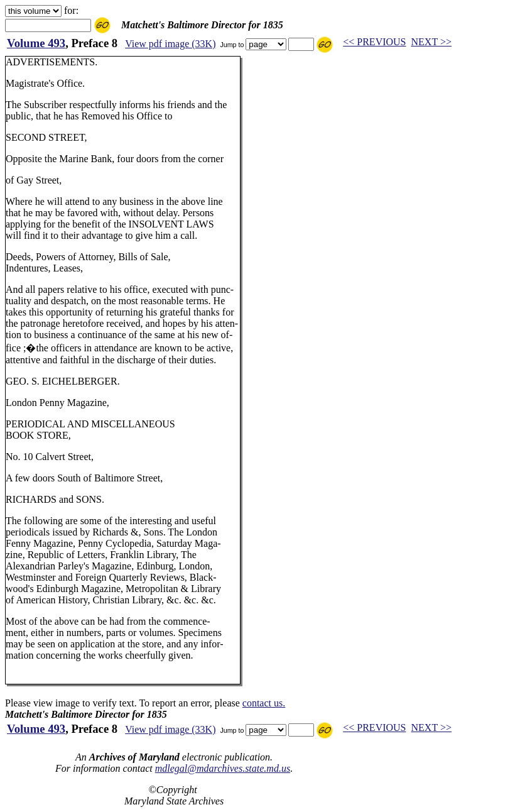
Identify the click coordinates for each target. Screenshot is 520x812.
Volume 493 (36, 43)
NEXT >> (431, 42)
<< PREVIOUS (374, 42)
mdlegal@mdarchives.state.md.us (223, 768)
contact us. (264, 703)
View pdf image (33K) (170, 44)
